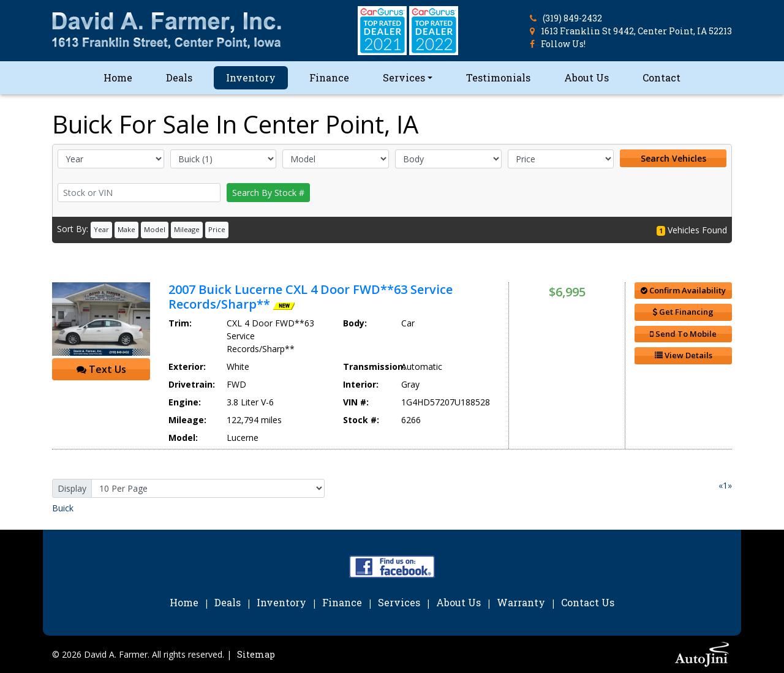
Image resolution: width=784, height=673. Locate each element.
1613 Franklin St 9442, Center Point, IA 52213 (636, 31)
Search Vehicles (673, 158)
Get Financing (683, 312)
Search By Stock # (268, 193)
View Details (684, 355)
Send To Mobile (683, 334)
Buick (63, 508)
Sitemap (256, 654)
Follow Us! (563, 44)
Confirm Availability (683, 290)
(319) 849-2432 (572, 18)
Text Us (101, 369)
